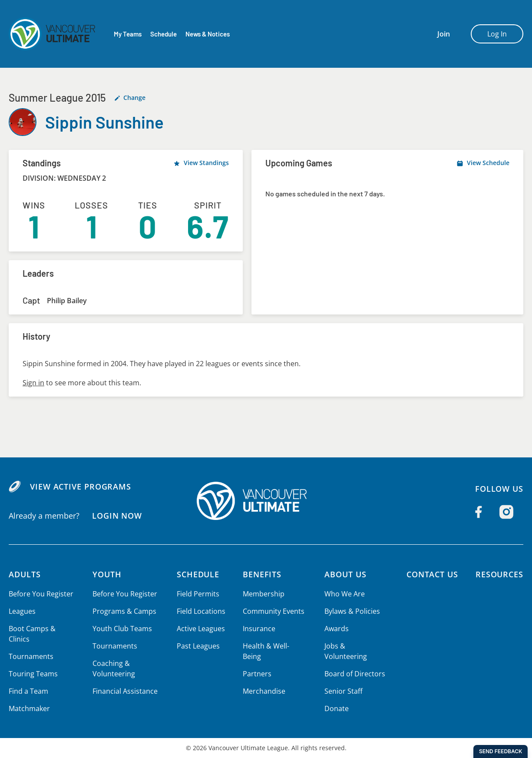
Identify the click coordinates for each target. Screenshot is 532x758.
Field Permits (197, 594)
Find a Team (28, 691)
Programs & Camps (124, 611)
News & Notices (208, 34)
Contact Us (431, 574)
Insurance (258, 629)
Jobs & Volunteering (355, 646)
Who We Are (343, 594)
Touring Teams (33, 674)
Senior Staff (342, 681)
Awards (335, 629)
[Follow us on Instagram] (506, 512)
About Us (344, 574)
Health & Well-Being (274, 646)
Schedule (164, 34)
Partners (255, 663)
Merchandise (263, 681)
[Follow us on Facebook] (479, 512)
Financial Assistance (125, 691)
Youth (107, 574)
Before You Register (41, 594)
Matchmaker (29, 708)
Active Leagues (200, 629)
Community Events (272, 611)
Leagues (22, 611)
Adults (25, 574)
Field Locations (200, 611)
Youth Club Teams (122, 629)
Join (444, 34)
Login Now (117, 516)
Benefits (261, 574)
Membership (262, 594)
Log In (497, 34)
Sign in (33, 383)
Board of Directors (353, 663)
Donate (335, 698)
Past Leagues (197, 646)
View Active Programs (80, 487)
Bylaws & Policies (351, 611)
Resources (499, 574)
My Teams (128, 34)
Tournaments (30, 656)
